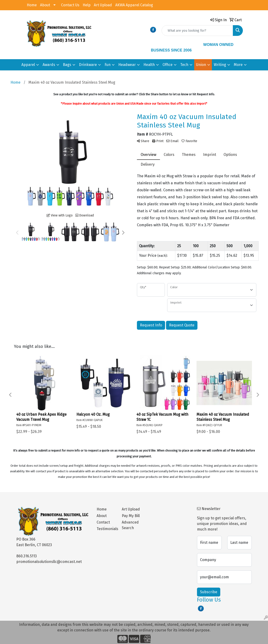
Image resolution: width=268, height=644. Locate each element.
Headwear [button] (127, 65)
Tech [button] (184, 65)
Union (201, 65)
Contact (103, 522)
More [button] (238, 65)
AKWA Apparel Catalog (134, 5)
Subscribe (209, 592)
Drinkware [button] (88, 65)
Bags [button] (67, 65)
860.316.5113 (27, 556)
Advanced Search (130, 525)
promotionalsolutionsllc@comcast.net (49, 562)
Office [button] (168, 65)
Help (87, 5)
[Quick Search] (197, 31)
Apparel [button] (28, 65)
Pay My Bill (131, 516)
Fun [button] (108, 65)
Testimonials (106, 529)
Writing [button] (220, 65)
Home (32, 5)
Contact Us (70, 5)
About (45, 5)
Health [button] (149, 65)
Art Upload (103, 5)
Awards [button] (49, 65)
